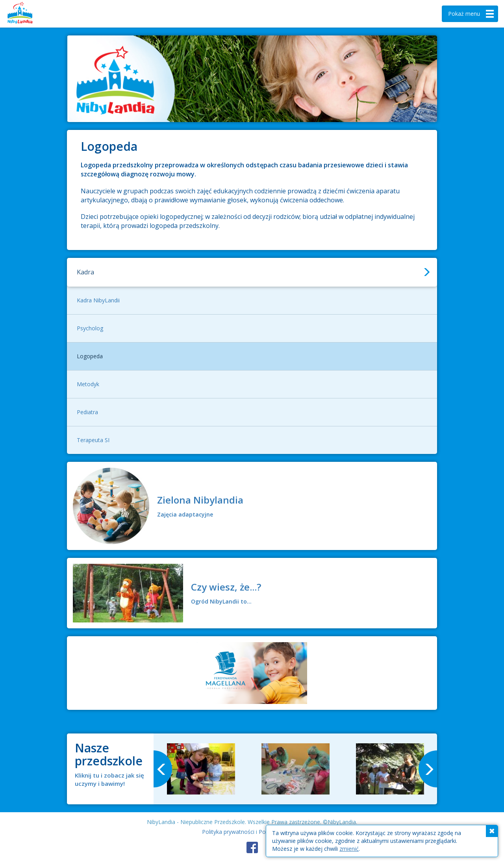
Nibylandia (31, 14)
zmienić (349, 849)
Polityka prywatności (228, 832)
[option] (201, 769)
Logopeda (90, 356)
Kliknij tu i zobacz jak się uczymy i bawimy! (109, 779)
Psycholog (90, 328)
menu (472, 14)
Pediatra (87, 412)
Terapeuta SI (93, 440)
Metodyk (88, 384)
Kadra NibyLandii (98, 300)
